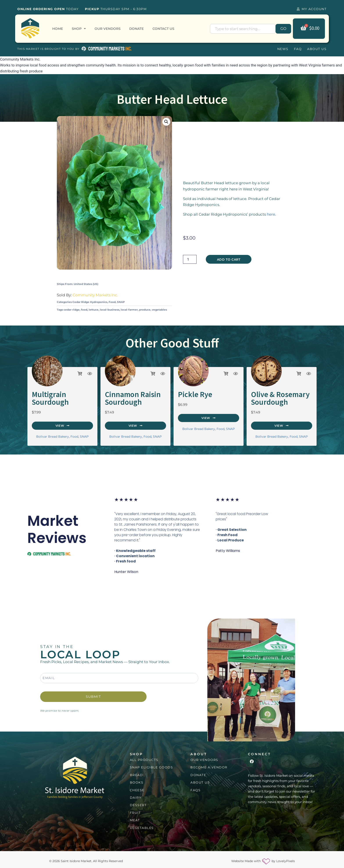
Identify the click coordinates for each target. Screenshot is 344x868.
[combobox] (243, 29)
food (84, 310)
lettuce (94, 310)
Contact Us (163, 29)
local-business (110, 310)
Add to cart (229, 260)
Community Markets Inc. (95, 295)
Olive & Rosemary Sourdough (274, 397)
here (271, 214)
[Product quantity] (190, 259)
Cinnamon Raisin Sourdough (127, 397)
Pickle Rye (191, 394)
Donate (136, 29)
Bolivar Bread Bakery (53, 428)
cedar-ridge (72, 310)
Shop (79, 29)
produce (145, 310)
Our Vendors (107, 29)
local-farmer (129, 310)
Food (112, 302)
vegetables (159, 310)
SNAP (121, 302)
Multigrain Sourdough (61, 394)
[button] (166, 122)
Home (58, 29)
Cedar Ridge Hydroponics (90, 302)
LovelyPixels (286, 858)
